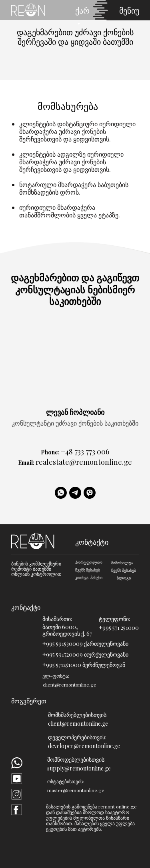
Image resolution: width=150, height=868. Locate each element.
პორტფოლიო (89, 562)
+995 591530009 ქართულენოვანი (85, 644)
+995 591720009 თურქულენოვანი (85, 654)
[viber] (90, 493)
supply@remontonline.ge (79, 768)
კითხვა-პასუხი (89, 577)
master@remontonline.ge (76, 790)
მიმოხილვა (122, 563)
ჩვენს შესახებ (88, 570)
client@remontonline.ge (78, 724)
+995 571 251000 (119, 628)
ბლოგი (124, 578)
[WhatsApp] (61, 493)
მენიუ (129, 10)
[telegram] (75, 493)
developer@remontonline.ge (84, 746)
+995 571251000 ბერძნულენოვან (84, 665)
